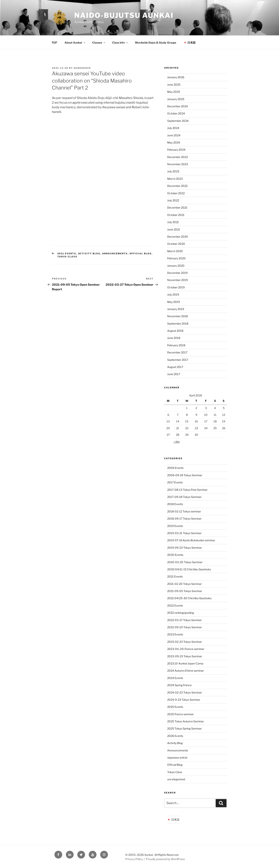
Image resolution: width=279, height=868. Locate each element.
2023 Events (175, 634)
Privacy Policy (134, 859)
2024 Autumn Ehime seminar (186, 671)
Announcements (115, 254)
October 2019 (176, 287)
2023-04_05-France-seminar (186, 649)
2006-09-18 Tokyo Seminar (185, 475)
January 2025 (176, 99)
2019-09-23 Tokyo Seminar (185, 548)
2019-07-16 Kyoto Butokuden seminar (191, 540)
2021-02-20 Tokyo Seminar (184, 584)
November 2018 (177, 316)
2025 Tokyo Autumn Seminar (186, 721)
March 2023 (175, 179)
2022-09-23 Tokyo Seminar (185, 627)
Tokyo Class (67, 257)
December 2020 (178, 237)
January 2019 (176, 309)
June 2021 (174, 229)
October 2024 (176, 113)
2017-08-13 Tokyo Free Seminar (187, 490)
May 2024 (174, 142)
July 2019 (173, 294)
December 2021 (177, 208)
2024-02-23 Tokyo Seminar (185, 692)
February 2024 (176, 150)
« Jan (177, 441)
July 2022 (173, 200)
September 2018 (178, 324)
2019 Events (175, 526)
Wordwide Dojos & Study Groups (155, 43)
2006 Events (175, 468)
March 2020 (175, 251)
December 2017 (177, 352)
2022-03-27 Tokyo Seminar (184, 620)
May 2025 (174, 92)
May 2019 (174, 302)
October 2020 (176, 244)
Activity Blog (89, 254)
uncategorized (176, 779)
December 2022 (177, 186)
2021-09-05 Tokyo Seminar (185, 591)
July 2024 (173, 128)
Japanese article (177, 758)
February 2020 (176, 258)
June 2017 (174, 374)
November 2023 (178, 164)
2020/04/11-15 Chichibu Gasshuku (189, 569)
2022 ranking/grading (181, 613)
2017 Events (175, 482)
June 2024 (174, 135)
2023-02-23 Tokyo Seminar (185, 642)
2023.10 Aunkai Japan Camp (185, 663)
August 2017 (175, 367)
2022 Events (175, 605)
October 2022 (176, 193)
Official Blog (141, 254)
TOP (54, 43)
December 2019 (177, 273)
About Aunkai (75, 43)
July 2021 (173, 222)
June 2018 (174, 338)
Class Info (120, 43)
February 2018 (176, 345)
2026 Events (175, 736)
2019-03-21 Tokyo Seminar (184, 533)
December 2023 (177, 157)
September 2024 (178, 121)
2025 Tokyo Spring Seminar (184, 728)
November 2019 (177, 280)
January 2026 (176, 77)
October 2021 (176, 215)
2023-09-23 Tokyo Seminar (185, 656)
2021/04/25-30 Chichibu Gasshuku (189, 598)
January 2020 (176, 266)
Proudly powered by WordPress (165, 859)
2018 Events (175, 504)
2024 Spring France (179, 685)
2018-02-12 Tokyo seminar (184, 511)
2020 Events (175, 555)
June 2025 (174, 85)
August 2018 (175, 331)
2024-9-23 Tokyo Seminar (184, 700)
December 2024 (177, 106)
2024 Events (175, 678)
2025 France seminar (180, 714)
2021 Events (67, 254)
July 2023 (173, 171)
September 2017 (178, 360)
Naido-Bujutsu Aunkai (124, 15)
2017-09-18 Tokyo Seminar (184, 497)
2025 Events (175, 707)
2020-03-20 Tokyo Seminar (185, 562)
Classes (99, 43)
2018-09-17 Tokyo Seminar (184, 519)
